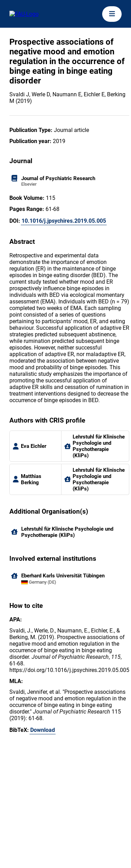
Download (43, 730)
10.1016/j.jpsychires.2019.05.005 (64, 221)
